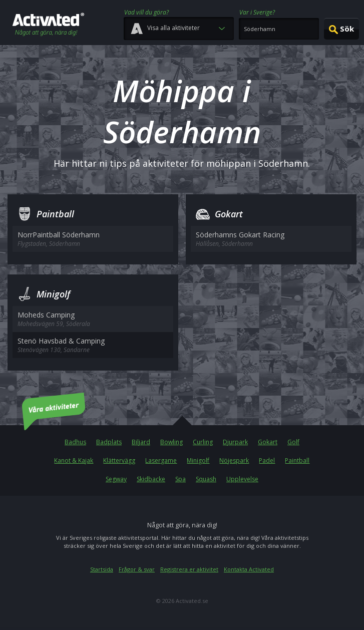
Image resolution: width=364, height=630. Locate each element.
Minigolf (198, 460)
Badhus (75, 442)
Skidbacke (151, 479)
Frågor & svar (137, 569)
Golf (293, 442)
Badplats (109, 442)
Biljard (141, 442)
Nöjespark (234, 460)
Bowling (171, 442)
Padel (267, 460)
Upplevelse (242, 479)
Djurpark (235, 442)
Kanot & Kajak (74, 460)
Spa (180, 479)
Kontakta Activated (249, 569)
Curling (203, 442)
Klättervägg (119, 460)
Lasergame (161, 460)
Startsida (102, 569)
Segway (116, 479)
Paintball (297, 460)
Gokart (268, 442)
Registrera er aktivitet (189, 569)
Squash (206, 479)
